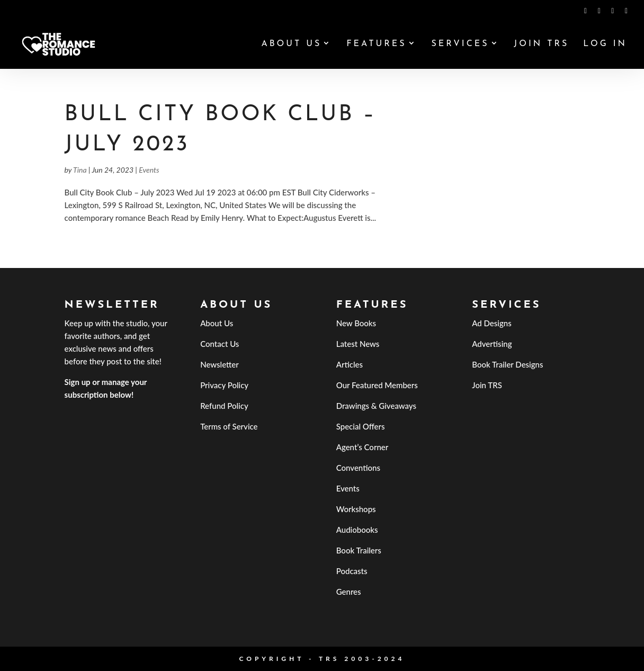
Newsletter (220, 364)
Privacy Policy (224, 385)
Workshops (356, 509)
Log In (605, 44)
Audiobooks (357, 530)
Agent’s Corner (363, 447)
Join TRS (541, 44)
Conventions (358, 468)
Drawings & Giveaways (376, 406)
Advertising (492, 344)
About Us (291, 44)
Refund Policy (224, 406)
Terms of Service (229, 426)
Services (460, 44)
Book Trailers (359, 550)
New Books (356, 323)
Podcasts (352, 571)
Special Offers (361, 426)
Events (149, 170)
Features (376, 44)
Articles (350, 364)
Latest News (358, 344)
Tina (80, 170)
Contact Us (220, 344)
